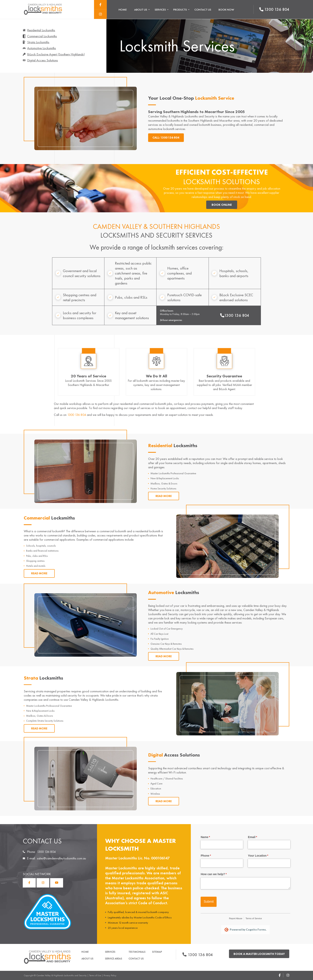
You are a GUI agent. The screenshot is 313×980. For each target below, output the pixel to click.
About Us (141, 10)
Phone (211, 856)
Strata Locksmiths (38, 42)
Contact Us (203, 10)
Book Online (222, 205)
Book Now (226, 10)
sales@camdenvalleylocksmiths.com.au (61, 858)
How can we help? (219, 874)
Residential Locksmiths (41, 30)
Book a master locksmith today (259, 954)
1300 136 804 (235, 315)
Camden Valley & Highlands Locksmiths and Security (61, 975)
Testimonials (137, 952)
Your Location (264, 856)
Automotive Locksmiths (42, 48)
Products (180, 10)
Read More (164, 496)
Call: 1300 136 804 (166, 138)
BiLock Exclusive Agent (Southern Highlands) (56, 54)
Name (211, 837)
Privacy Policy (110, 975)
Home (123, 10)
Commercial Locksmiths (42, 36)
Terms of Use (95, 975)
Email (258, 837)
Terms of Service (254, 918)
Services (160, 10)
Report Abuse (236, 918)
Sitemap (157, 952)
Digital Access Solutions (43, 60)
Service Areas (114, 959)
